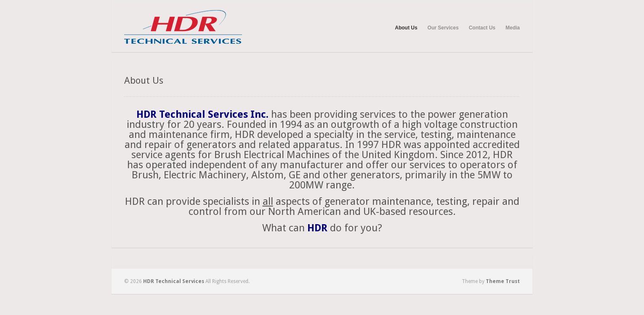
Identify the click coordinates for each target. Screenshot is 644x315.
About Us (406, 28)
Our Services (443, 28)
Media (513, 28)
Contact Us (482, 28)
